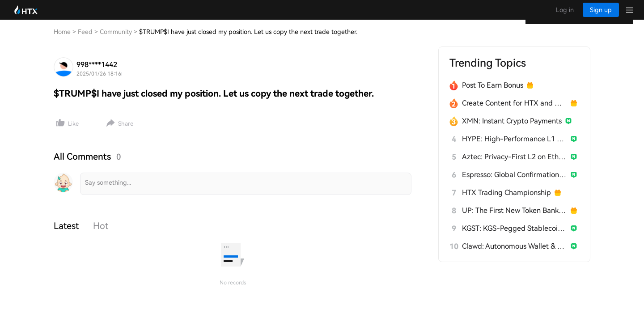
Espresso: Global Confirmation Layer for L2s (515, 184)
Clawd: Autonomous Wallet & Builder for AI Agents (515, 255)
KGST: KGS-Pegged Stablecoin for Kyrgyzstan (515, 237)
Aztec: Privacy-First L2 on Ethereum (515, 166)
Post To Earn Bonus (493, 94)
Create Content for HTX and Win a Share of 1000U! (515, 112)
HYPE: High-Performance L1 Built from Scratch (515, 148)
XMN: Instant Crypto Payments (512, 130)
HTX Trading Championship (506, 201)
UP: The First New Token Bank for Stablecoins (515, 219)
